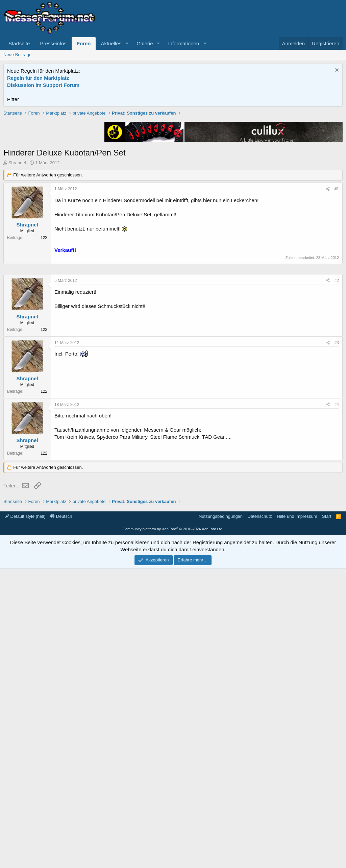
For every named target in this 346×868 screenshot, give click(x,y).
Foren (84, 43)
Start (327, 815)
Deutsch (61, 815)
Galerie (145, 43)
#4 (337, 607)
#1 (337, 285)
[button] (127, 43)
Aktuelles (111, 43)
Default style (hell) (25, 815)
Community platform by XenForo (173, 828)
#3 (337, 546)
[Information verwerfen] (336, 71)
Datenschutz (260, 815)
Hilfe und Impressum (297, 815)
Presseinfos (53, 43)
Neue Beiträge (17, 55)
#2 (337, 483)
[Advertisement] (173, 157)
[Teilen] (328, 285)
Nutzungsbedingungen (221, 815)
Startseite (19, 43)
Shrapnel (17, 259)
